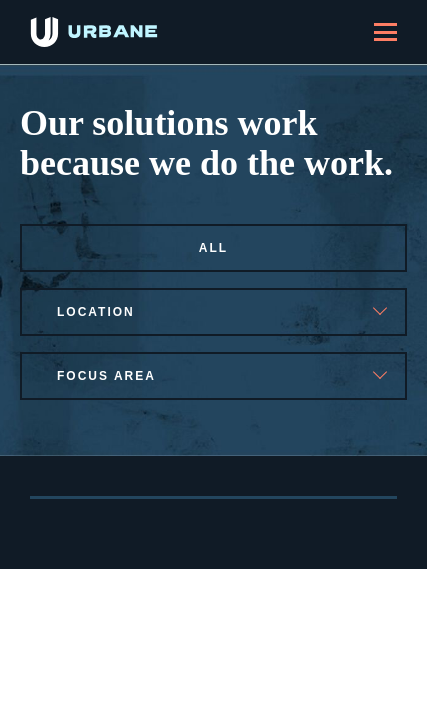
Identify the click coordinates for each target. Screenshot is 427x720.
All (213, 248)
